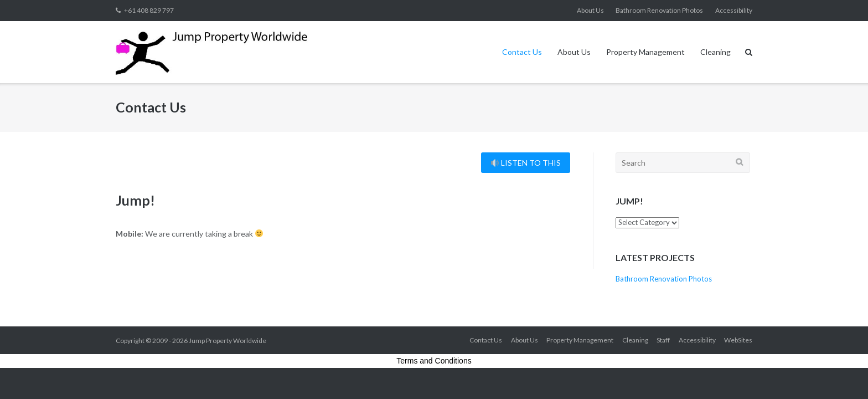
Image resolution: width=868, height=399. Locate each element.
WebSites (738, 340)
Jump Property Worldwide (228, 341)
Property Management (645, 52)
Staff (663, 340)
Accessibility (734, 10)
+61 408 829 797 (149, 10)
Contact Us (522, 52)
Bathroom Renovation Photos (659, 10)
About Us (590, 10)
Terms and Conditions (434, 361)
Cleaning (715, 52)
